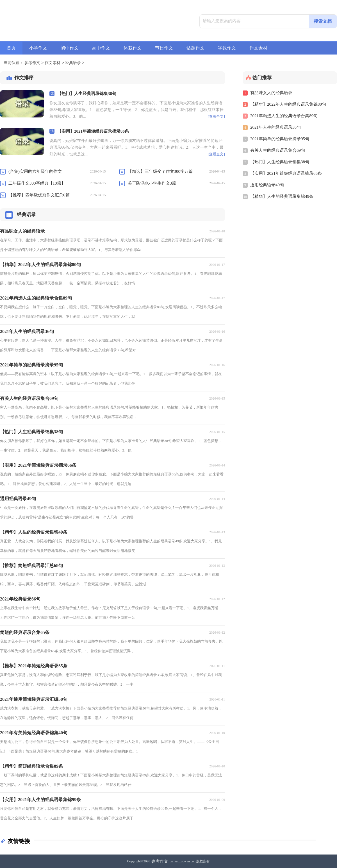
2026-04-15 (98, 171)
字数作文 (227, 48)
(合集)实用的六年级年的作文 (35, 171)
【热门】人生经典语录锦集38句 (87, 94)
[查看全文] (216, 116)
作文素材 (258, 48)
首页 (11, 48)
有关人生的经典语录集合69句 (278, 150)
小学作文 (38, 48)
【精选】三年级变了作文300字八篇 (160, 171)
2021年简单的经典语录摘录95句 (280, 139)
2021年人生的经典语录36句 (275, 127)
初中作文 (70, 48)
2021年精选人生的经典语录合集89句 (284, 116)
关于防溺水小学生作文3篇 (152, 183)
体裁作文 (133, 48)
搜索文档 (323, 21)
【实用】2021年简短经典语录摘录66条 (93, 131)
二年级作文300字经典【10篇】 (37, 183)
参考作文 (32, 63)
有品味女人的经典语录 (271, 93)
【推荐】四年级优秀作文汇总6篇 (39, 195)
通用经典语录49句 (267, 185)
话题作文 (195, 48)
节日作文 (164, 48)
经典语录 (73, 63)
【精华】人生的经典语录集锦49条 (282, 196)
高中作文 (101, 48)
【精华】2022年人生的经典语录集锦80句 (288, 104)
